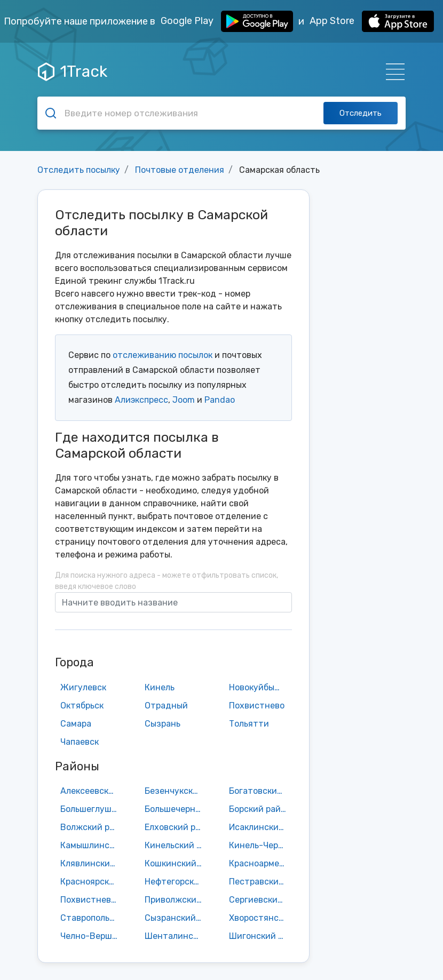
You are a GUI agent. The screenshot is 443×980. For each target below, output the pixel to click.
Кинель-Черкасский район (260, 845)
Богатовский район (260, 791)
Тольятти (249, 724)
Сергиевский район (260, 900)
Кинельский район (176, 845)
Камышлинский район (92, 845)
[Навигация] (392, 72)
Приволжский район (176, 900)
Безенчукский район (176, 791)
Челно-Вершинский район (92, 936)
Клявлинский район (92, 863)
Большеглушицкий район (92, 809)
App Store (372, 21)
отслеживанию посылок (163, 355)
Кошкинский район (176, 863)
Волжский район (92, 827)
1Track (73, 71)
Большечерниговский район (176, 809)
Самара (76, 724)
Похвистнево (257, 706)
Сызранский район (176, 918)
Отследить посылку (79, 170)
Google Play (227, 21)
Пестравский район (260, 882)
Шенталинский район (176, 936)
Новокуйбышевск (260, 687)
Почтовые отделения (180, 170)
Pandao (220, 400)
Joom (184, 400)
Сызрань (163, 724)
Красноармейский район (260, 863)
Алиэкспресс (141, 400)
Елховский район (176, 827)
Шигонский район (260, 936)
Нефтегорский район (176, 882)
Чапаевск (80, 742)
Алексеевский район (92, 791)
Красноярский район (92, 882)
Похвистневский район (92, 900)
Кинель (160, 687)
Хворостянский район (260, 918)
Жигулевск (83, 687)
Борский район (260, 809)
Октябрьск (82, 706)
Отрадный (166, 706)
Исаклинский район (260, 827)
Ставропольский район (92, 918)
